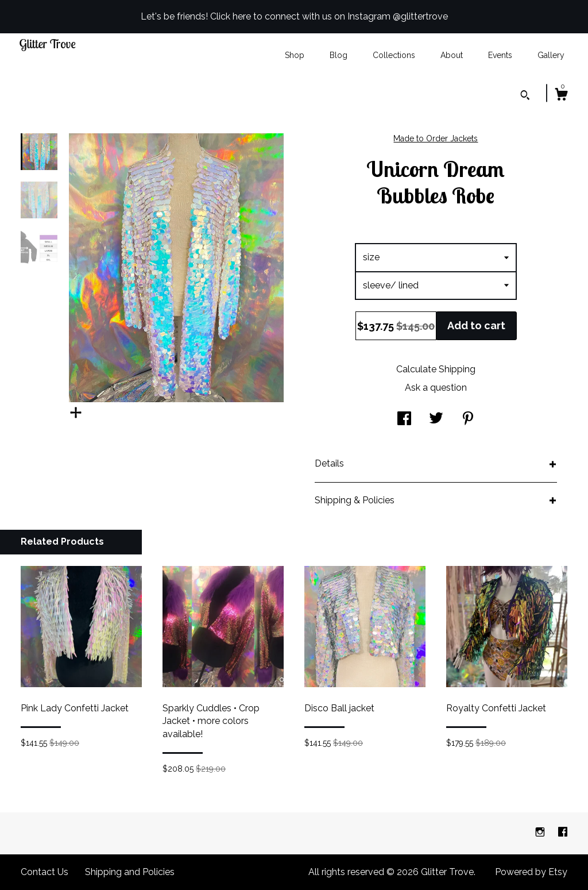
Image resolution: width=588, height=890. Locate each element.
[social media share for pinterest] (468, 420)
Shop (295, 55)
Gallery (551, 55)
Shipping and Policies (130, 872)
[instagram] (541, 833)
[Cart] (561, 96)
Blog (339, 55)
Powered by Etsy (531, 872)
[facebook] (563, 833)
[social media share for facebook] (404, 420)
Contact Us (45, 872)
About (452, 55)
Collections (394, 55)
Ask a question (436, 388)
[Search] (525, 97)
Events (500, 55)
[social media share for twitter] (436, 420)
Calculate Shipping (436, 369)
